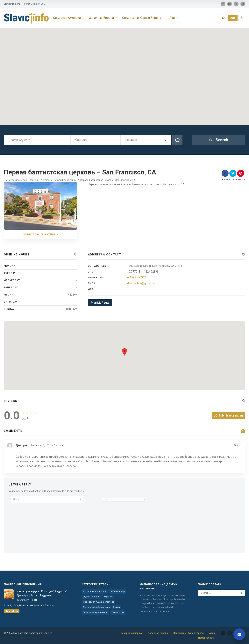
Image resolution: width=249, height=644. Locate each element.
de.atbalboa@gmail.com (142, 283)
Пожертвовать (206, 638)
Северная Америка (132, 633)
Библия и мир (117, 591)
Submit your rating (228, 416)
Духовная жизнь (92, 597)
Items (46, 180)
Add (233, 18)
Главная (33, 180)
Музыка (108, 597)
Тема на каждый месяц (96, 612)
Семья (116, 607)
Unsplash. (153, 599)
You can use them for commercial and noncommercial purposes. (162, 607)
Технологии (118, 612)
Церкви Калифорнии (65, 180)
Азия (212, 633)
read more (12, 611)
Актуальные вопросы (95, 591)
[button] (242, 18)
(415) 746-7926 (137, 277)
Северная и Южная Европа (189, 633)
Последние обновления (96, 607)
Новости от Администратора (99, 602)
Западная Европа (158, 633)
